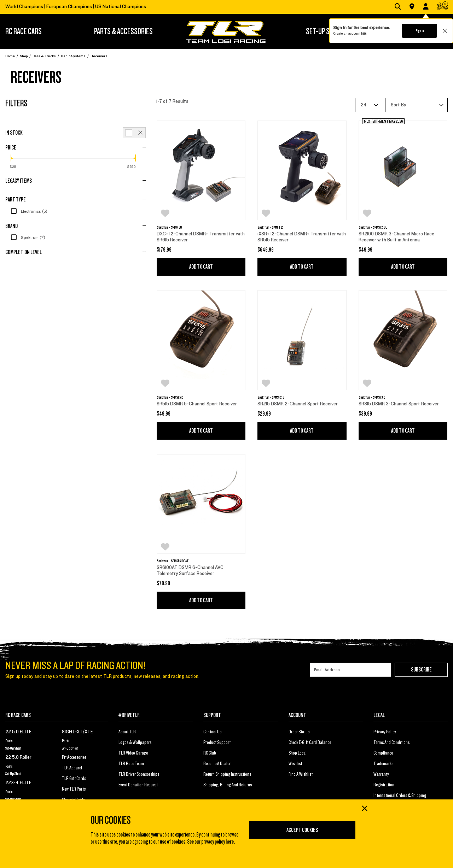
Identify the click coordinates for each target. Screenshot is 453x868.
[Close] (364, 809)
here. (364, 33)
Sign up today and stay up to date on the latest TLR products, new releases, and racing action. (102, 676)
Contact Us (212, 732)
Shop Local (298, 753)
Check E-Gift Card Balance (310, 743)
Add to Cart (201, 267)
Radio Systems (73, 56)
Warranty (381, 774)
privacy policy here (217, 842)
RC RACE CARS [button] (24, 31)
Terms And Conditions (391, 743)
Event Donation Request (138, 785)
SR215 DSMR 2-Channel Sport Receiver (298, 404)
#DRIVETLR (129, 715)
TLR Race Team (131, 764)
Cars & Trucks (44, 56)
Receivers (99, 56)
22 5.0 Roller (18, 757)
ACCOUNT (297, 715)
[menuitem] (34, 31)
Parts (9, 741)
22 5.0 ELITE (18, 732)
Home (10, 56)
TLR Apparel (72, 768)
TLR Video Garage (133, 753)
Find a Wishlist (301, 774)
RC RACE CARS (18, 715)
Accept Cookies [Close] (302, 830)
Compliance (383, 753)
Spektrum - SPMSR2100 (373, 227)
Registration (384, 785)
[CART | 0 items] (442, 7)
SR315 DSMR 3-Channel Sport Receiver (399, 404)
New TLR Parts (74, 789)
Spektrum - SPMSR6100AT (173, 561)
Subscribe (421, 670)
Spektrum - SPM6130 (169, 227)
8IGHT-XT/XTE (77, 732)
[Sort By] (416, 105)
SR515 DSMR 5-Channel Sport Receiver (197, 404)
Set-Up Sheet (13, 748)
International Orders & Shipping (400, 796)
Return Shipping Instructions (227, 774)
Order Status (299, 732)
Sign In (420, 31)
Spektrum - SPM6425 (270, 227)
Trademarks (383, 764)
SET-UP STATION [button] (327, 31)
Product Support (217, 743)
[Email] (350, 670)
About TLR (127, 732)
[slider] (11, 158)
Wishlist (295, 764)
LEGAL (379, 715)
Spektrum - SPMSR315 (372, 397)
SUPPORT (212, 715)
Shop (24, 56)
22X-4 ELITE (18, 783)
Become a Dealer (217, 764)
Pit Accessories (74, 757)
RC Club (210, 753)
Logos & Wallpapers (135, 743)
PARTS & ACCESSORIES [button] (123, 31)
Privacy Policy (385, 732)
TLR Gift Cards (74, 779)
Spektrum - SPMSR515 (170, 397)
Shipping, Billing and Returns (228, 785)
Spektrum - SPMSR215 (271, 397)
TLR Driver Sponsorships (139, 774)
